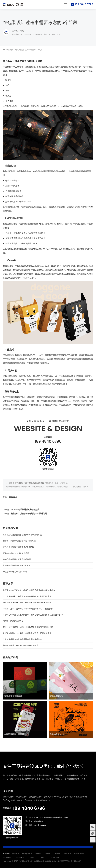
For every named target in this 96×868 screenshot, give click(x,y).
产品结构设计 (21, 857)
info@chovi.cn (41, 825)
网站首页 (9, 50)
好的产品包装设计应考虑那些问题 (17, 559)
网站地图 (78, 861)
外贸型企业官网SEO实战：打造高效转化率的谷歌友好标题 (27, 602)
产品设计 (33, 857)
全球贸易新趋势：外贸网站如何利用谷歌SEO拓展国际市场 (27, 596)
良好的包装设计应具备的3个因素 (17, 565)
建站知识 (19, 50)
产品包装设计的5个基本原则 (15, 572)
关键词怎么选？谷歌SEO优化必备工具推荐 (21, 645)
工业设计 (43, 857)
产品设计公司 (79, 853)
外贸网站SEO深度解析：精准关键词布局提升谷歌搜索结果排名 (29, 590)
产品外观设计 (8, 857)
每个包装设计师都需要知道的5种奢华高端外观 (22, 535)
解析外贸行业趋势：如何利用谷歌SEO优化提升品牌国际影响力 (29, 627)
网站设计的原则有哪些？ (13, 621)
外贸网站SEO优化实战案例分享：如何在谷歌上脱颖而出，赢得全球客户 (33, 615)
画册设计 (58, 853)
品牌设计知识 (18, 31)
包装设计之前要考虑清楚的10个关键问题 (29, 514)
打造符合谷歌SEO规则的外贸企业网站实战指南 (22, 639)
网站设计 (48, 853)
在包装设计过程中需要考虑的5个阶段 (18, 547)
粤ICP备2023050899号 (63, 861)
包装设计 (13, 497)
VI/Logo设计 (27, 853)
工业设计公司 (54, 857)
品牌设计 (16, 853)
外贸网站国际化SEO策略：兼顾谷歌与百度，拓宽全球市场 (27, 633)
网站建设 (38, 853)
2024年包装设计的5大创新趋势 (25, 510)
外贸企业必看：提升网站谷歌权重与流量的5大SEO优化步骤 (28, 609)
